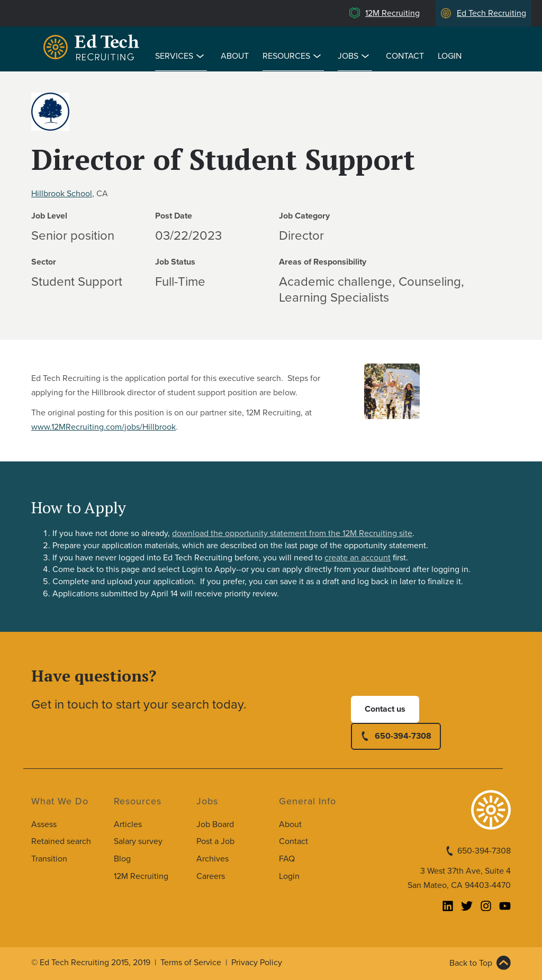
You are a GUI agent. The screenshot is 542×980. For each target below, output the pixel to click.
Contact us (385, 709)
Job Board (215, 824)
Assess (44, 824)
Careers (211, 876)
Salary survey (138, 841)
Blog (122, 859)
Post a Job (215, 841)
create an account (358, 558)
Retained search (61, 841)
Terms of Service (191, 963)
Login (450, 56)
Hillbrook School (62, 194)
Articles (128, 824)
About (235, 56)
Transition (49, 859)
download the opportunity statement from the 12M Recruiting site (292, 533)
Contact (405, 56)
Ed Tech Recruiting (491, 13)
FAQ (287, 859)
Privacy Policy (257, 963)
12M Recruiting (392, 13)
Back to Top (471, 963)
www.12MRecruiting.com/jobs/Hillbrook (103, 427)
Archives (213, 859)
